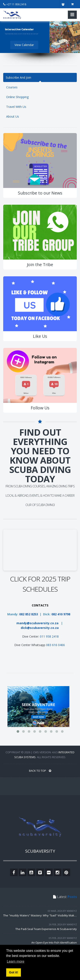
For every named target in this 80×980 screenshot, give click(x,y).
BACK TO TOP (40, 771)
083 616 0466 (56, 645)
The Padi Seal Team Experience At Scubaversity (46, 929)
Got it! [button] (13, 972)
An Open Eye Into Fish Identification (54, 942)
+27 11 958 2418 (16, 4)
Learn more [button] (16, 961)
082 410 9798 (61, 614)
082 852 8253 (29, 614)
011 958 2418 (49, 636)
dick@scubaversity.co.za (40, 628)
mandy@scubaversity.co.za (38, 623)
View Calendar (24, 45)
